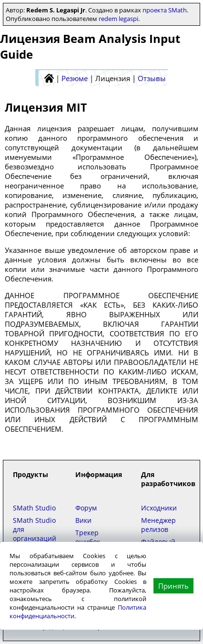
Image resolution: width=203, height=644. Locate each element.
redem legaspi (118, 19)
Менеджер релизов (158, 525)
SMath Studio (34, 508)
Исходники (159, 508)
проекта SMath (165, 10)
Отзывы (152, 78)
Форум (86, 508)
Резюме (75, 78)
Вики (83, 520)
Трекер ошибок (88, 537)
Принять (173, 586)
